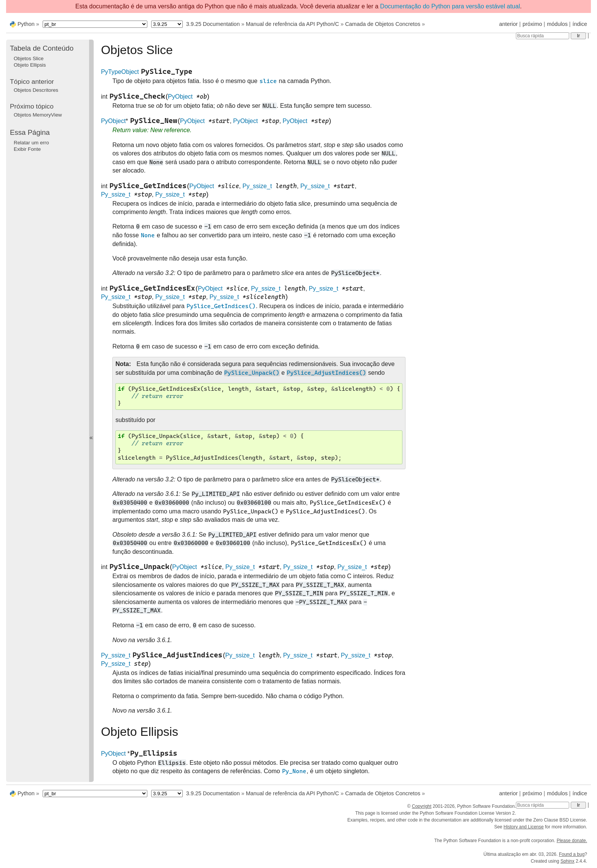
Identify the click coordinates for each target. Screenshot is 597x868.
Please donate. (572, 841)
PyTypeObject (120, 72)
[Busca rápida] (543, 36)
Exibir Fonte (27, 149)
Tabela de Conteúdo (42, 48)
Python (26, 24)
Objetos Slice (29, 58)
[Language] (95, 24)
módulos (557, 24)
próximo (532, 24)
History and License (524, 827)
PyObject (180, 97)
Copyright (422, 806)
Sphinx (567, 861)
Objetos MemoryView (38, 115)
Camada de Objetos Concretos (383, 24)
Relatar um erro (31, 143)
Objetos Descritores (36, 90)
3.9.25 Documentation (213, 24)
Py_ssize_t (257, 186)
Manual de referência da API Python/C (293, 24)
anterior (508, 24)
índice (580, 24)
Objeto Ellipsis (30, 65)
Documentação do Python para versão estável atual (450, 6)
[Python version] (167, 24)
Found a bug (572, 854)
